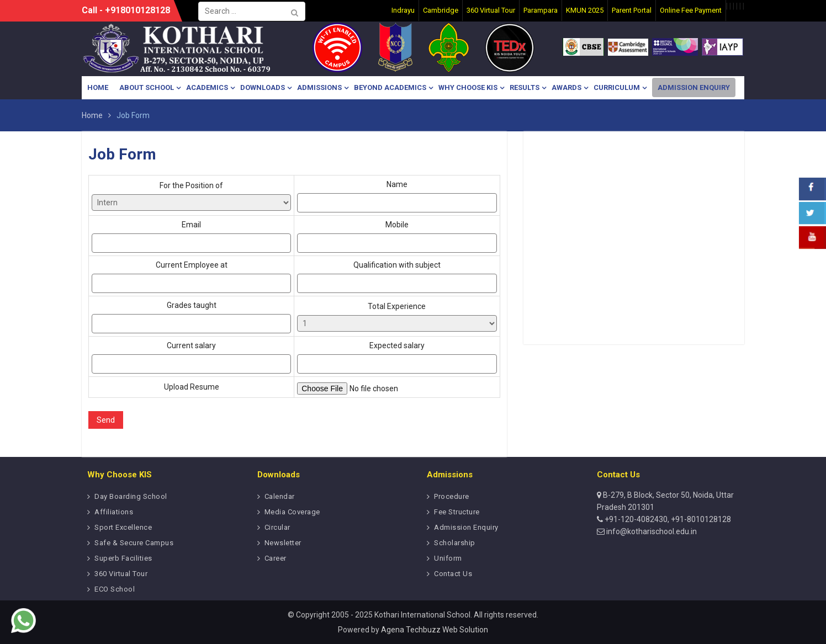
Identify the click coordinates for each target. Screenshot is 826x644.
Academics (207, 87)
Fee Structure (457, 512)
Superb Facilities (123, 558)
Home (98, 87)
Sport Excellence (123, 527)
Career (276, 558)
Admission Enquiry (694, 87)
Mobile (397, 236)
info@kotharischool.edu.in (651, 531)
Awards (566, 87)
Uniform (448, 558)
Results (525, 87)
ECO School (115, 589)
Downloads (263, 87)
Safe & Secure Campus (134, 543)
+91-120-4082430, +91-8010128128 (667, 519)
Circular (277, 527)
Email (191, 236)
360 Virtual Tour (121, 574)
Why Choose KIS (468, 87)
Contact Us (453, 574)
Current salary (191, 357)
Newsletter (283, 543)
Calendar (280, 496)
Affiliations (114, 512)
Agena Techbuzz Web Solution (435, 630)
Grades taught (191, 317)
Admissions (319, 87)
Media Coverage (292, 512)
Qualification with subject (397, 277)
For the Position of (191, 196)
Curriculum (617, 87)
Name (397, 196)
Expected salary (397, 357)
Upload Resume (192, 387)
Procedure (452, 496)
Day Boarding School (131, 496)
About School (147, 87)
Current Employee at (191, 277)
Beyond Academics (390, 87)
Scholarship (455, 543)
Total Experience (397, 317)
